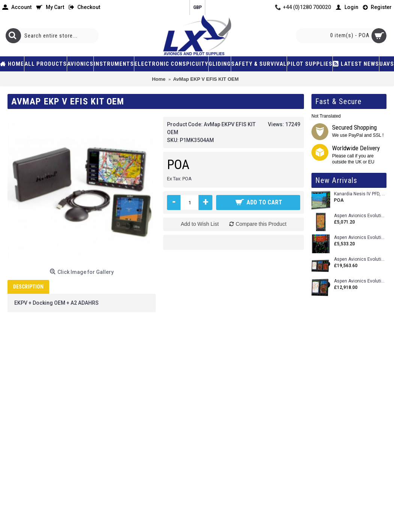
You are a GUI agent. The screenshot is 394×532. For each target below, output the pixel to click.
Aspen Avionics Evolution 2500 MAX (360, 259)
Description (28, 287)
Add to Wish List (200, 224)
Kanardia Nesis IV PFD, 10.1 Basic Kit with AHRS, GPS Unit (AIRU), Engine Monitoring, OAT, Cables (360, 194)
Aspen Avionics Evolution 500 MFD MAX (360, 216)
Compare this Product (261, 224)
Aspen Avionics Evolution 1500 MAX (360, 281)
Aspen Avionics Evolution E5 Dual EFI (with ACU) (360, 238)
